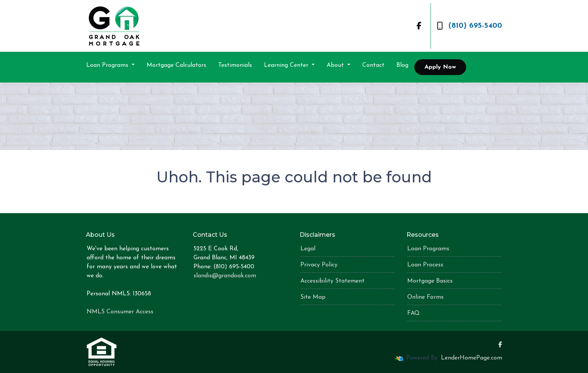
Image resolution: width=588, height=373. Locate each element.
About (336, 65)
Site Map (313, 297)
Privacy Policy (319, 265)
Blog (402, 65)
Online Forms (425, 297)
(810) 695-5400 (469, 26)
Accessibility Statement (332, 281)
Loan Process (425, 265)
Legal (308, 249)
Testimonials (235, 65)
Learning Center (287, 65)
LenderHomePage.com (472, 358)
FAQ (413, 313)
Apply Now (440, 67)
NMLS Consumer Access (120, 312)
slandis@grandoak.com (225, 276)
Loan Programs (108, 65)
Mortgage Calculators (176, 65)
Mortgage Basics (430, 281)
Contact (373, 65)
